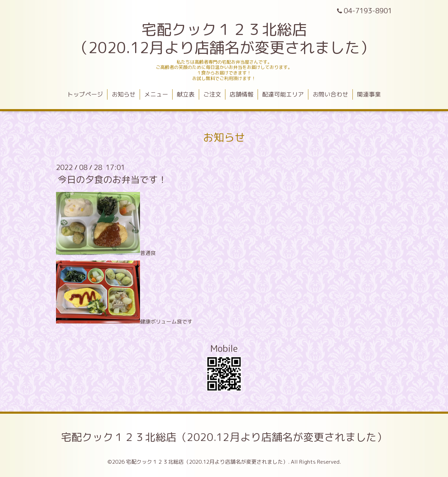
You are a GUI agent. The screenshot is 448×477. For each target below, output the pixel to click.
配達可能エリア (283, 94)
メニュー (156, 94)
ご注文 (212, 94)
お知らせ (124, 94)
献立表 (186, 94)
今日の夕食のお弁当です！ (112, 179)
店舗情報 (241, 94)
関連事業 (369, 94)
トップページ (85, 94)
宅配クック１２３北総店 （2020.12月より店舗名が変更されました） (224, 38)
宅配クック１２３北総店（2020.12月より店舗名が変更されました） (224, 437)
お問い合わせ (330, 94)
